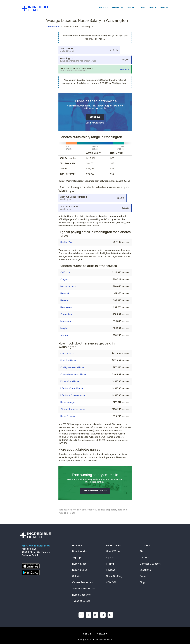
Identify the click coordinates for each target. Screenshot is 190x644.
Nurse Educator (68, 416)
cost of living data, (96, 510)
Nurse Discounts (81, 595)
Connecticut (66, 314)
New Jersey (66, 307)
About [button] (132, 7)
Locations (145, 570)
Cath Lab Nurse (68, 353)
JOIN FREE (95, 117)
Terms (87, 634)
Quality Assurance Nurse (72, 367)
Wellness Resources (83, 588)
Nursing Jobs (79, 564)
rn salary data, (80, 510)
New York (65, 293)
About (143, 551)
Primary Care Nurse (70, 381)
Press (143, 576)
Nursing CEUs (80, 570)
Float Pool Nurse (68, 360)
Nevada (64, 300)
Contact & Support (150, 564)
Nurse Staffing (114, 576)
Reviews (111, 570)
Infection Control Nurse (72, 388)
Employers (118, 7)
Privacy (102, 634)
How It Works (79, 551)
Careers (144, 557)
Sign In (153, 7)
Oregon (64, 279)
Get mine (125, 69)
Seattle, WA (66, 242)
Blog (143, 7)
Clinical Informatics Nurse (73, 409)
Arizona (64, 335)
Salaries (77, 576)
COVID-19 (111, 582)
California (65, 272)
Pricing (110, 564)
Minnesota (66, 321)
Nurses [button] (103, 7)
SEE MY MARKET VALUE (95, 491)
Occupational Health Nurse (73, 374)
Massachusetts (68, 286)
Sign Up (164, 7)
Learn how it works (95, 123)
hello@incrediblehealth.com (36, 546)
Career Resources (82, 582)
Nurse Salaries (53, 27)
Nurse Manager (68, 402)
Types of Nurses (81, 601)
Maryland (65, 328)
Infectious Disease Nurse (73, 395)
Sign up (110, 557)
